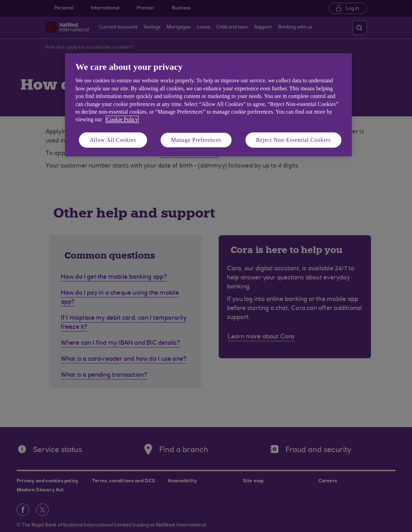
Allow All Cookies (113, 140)
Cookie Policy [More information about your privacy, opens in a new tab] (122, 119)
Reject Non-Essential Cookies (293, 140)
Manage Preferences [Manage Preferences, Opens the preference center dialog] (196, 140)
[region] (208, 105)
